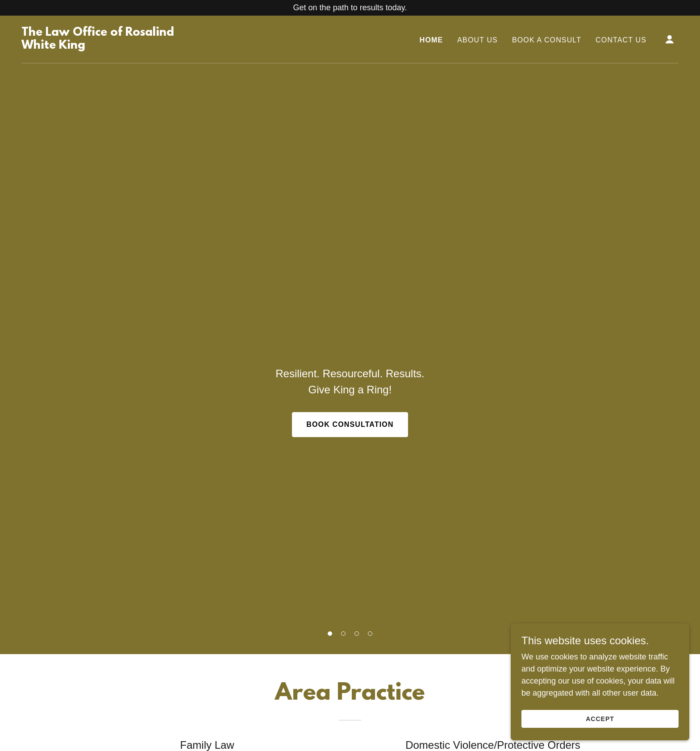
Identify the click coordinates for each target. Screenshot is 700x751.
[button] (330, 634)
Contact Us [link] (621, 40)
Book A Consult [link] (547, 40)
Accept (600, 719)
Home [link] (431, 40)
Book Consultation (350, 424)
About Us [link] (477, 40)
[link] (113, 46)
